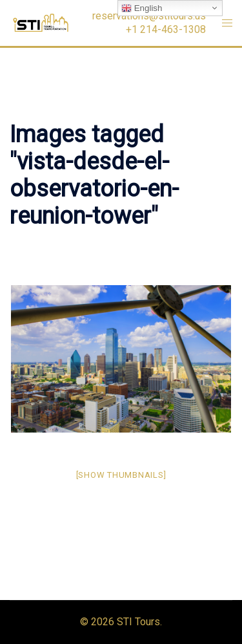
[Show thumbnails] (121, 475)
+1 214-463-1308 (166, 30)
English (142, 8)
